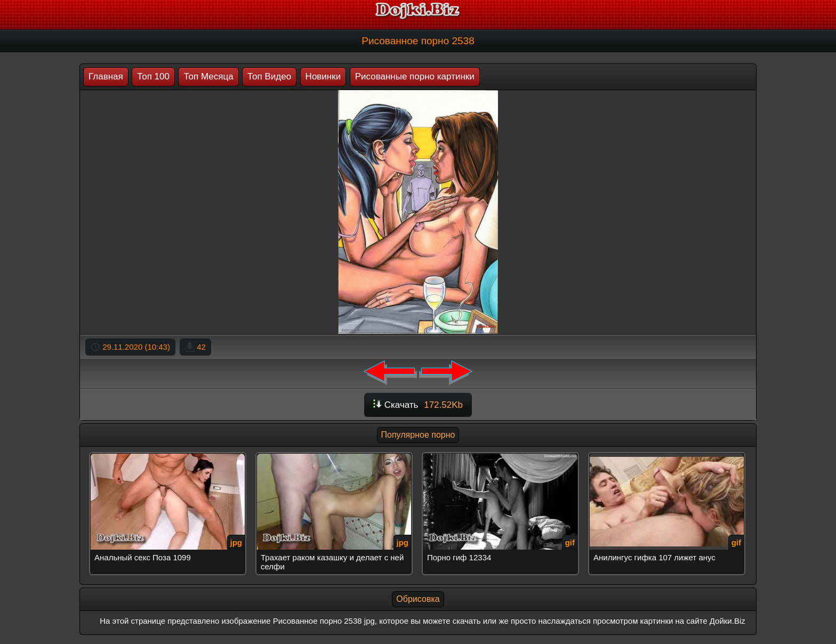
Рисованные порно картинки (415, 77)
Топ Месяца (208, 77)
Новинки (323, 77)
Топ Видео (269, 77)
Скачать (418, 405)
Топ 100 (153, 77)
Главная (106, 77)
